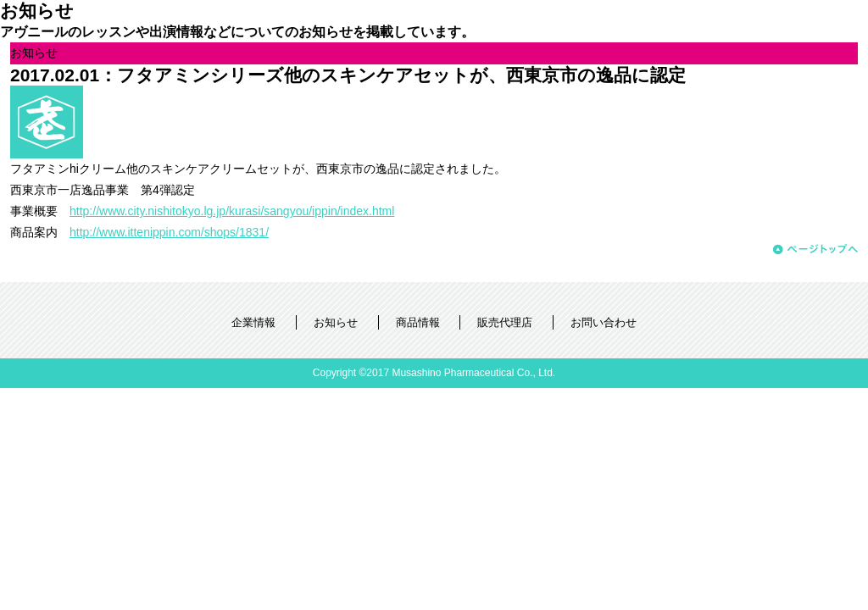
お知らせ (336, 322)
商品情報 (418, 322)
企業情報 (253, 322)
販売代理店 (505, 322)
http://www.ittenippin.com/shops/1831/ (169, 232)
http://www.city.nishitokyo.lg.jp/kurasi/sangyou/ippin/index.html (232, 211)
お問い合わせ (604, 322)
